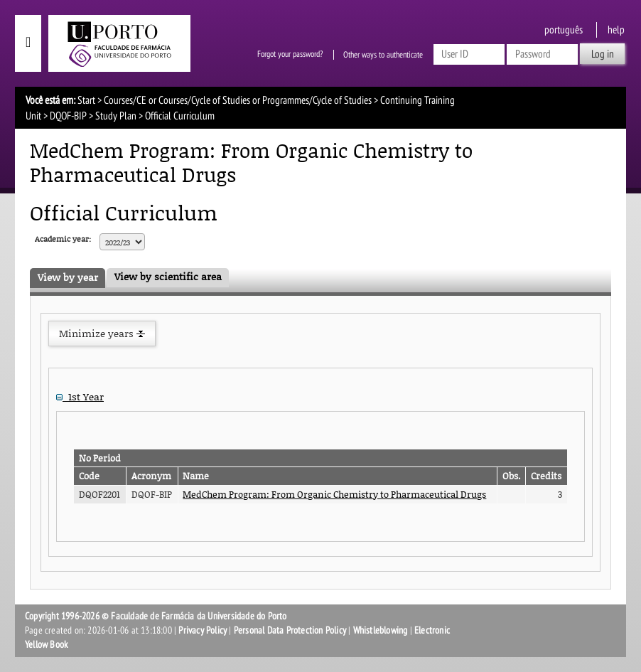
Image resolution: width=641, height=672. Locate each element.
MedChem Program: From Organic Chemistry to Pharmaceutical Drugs (334, 494)
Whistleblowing (381, 630)
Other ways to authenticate (383, 55)
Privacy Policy (203, 630)
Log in (603, 54)
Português (564, 30)
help (616, 30)
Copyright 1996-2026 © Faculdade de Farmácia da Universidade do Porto (156, 616)
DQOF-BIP (68, 116)
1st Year (80, 396)
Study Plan (116, 116)
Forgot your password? (290, 55)
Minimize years (102, 333)
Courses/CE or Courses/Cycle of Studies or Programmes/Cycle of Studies (238, 100)
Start (86, 100)
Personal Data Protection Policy (290, 630)
